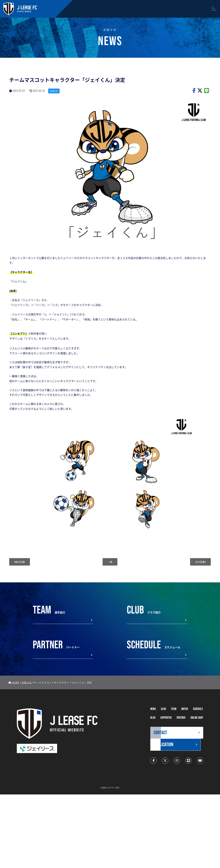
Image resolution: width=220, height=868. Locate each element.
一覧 (110, 562)
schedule (198, 709)
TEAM (174, 709)
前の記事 (20, 562)
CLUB (163, 709)
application (164, 745)
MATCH (185, 709)
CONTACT (160, 733)
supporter (166, 718)
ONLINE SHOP (197, 718)
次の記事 (200, 562)
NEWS (153, 709)
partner (181, 718)
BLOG (153, 718)
